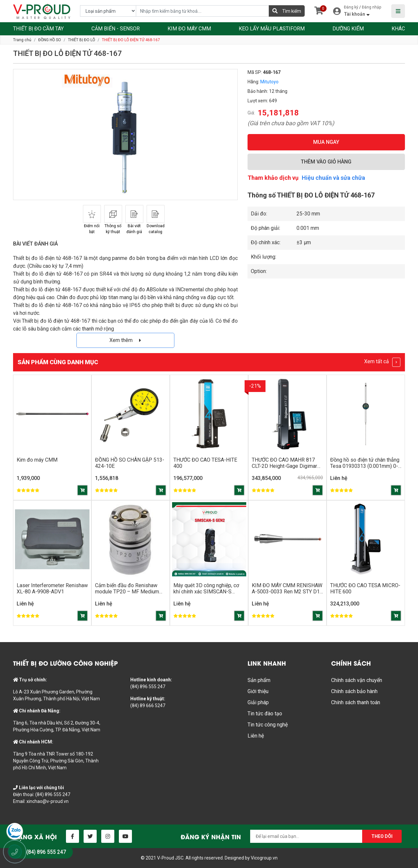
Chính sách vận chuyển (357, 680)
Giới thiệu (258, 691)
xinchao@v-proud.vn (48, 801)
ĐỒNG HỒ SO (50, 40)
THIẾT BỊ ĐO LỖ (81, 40)
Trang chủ (22, 40)
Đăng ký (351, 7)
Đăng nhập (371, 7)
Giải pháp (258, 702)
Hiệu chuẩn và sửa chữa (333, 178)
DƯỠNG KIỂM (348, 29)
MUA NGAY (326, 142)
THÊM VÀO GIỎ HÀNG (326, 162)
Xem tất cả (382, 362)
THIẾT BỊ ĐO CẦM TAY (38, 29)
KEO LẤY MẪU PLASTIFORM (272, 29)
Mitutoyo (269, 82)
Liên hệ (256, 736)
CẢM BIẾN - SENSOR (116, 29)
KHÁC (398, 29)
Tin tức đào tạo (265, 714)
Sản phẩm (259, 680)
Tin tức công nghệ (268, 725)
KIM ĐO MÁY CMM (189, 29)
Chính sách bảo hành (354, 691)
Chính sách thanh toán (356, 702)
